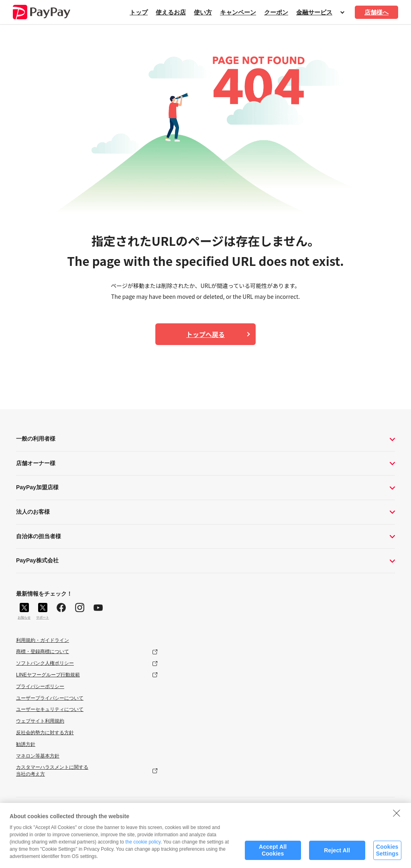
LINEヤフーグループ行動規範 (48, 675)
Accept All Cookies (273, 853)
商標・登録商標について (43, 652)
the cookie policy (143, 845)
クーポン (276, 12)
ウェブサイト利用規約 (40, 721)
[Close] (397, 816)
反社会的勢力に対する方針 (45, 733)
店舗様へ (376, 12)
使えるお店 (171, 12)
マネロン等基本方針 (38, 756)
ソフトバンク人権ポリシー (45, 663)
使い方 (203, 12)
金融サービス (314, 12)
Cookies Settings (387, 853)
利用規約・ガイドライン (43, 640)
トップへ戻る (205, 334)
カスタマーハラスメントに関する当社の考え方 (52, 771)
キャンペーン (238, 12)
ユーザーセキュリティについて (50, 709)
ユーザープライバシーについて (50, 698)
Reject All (337, 853)
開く (342, 12)
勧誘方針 (26, 744)
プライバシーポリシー (40, 686)
